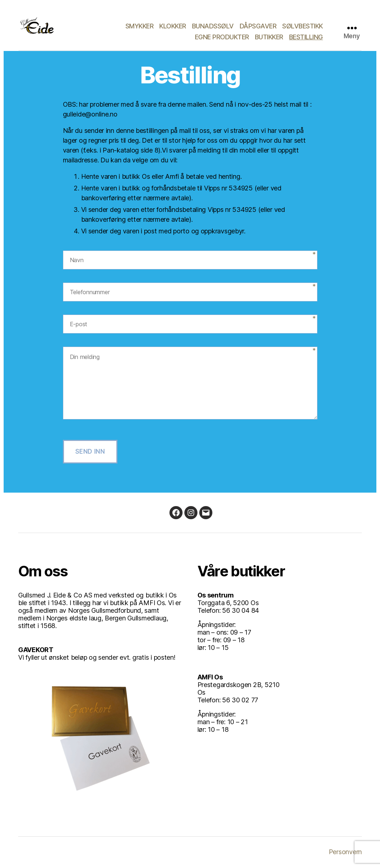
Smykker (140, 26)
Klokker (173, 26)
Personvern (345, 852)
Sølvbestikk (303, 26)
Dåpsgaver (258, 26)
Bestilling (306, 37)
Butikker (269, 37)
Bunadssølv (213, 26)
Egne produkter (222, 37)
